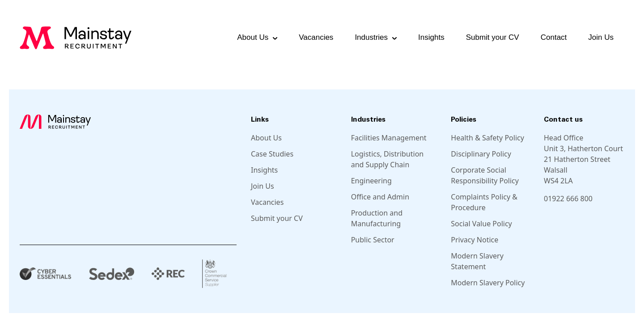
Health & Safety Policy (487, 138)
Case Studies (272, 154)
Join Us (601, 37)
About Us (266, 138)
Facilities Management (389, 138)
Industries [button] (371, 37)
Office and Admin (380, 197)
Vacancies (316, 37)
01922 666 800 (568, 199)
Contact (554, 37)
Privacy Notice (475, 240)
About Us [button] (253, 37)
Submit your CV (493, 37)
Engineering (371, 181)
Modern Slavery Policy (488, 283)
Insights (431, 37)
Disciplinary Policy (481, 154)
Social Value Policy (481, 224)
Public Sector (373, 240)
